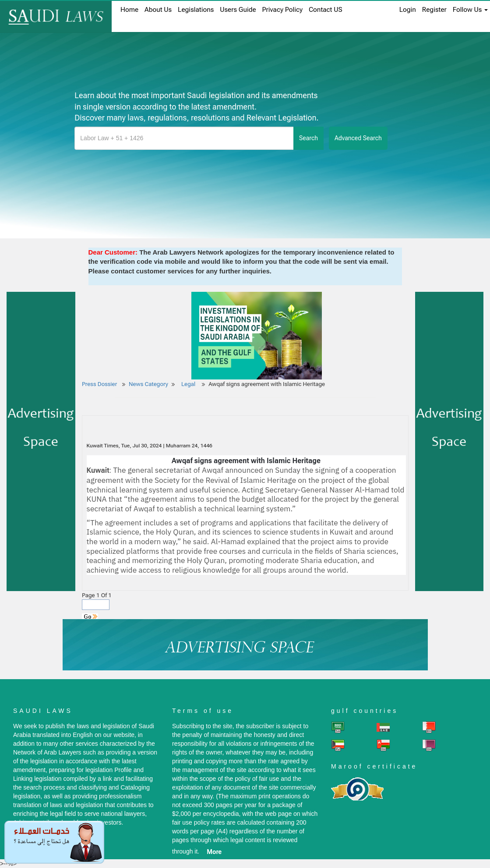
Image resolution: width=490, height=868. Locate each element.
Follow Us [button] (470, 10)
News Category (148, 384)
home (129, 10)
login (408, 10)
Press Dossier (99, 384)
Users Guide (238, 10)
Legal (189, 384)
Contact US (326, 10)
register (434, 10)
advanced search (358, 138)
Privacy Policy (282, 10)
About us (158, 10)
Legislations (196, 10)
